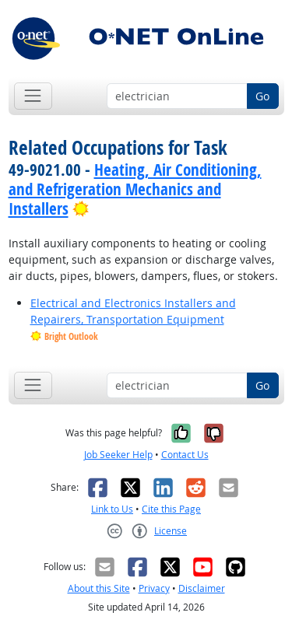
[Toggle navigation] (33, 96)
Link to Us (112, 509)
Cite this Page (171, 509)
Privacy (154, 588)
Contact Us (185, 455)
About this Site (99, 588)
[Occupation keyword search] (177, 96)
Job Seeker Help (118, 455)
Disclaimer (202, 588)
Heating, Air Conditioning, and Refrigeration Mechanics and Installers (135, 189)
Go (262, 96)
